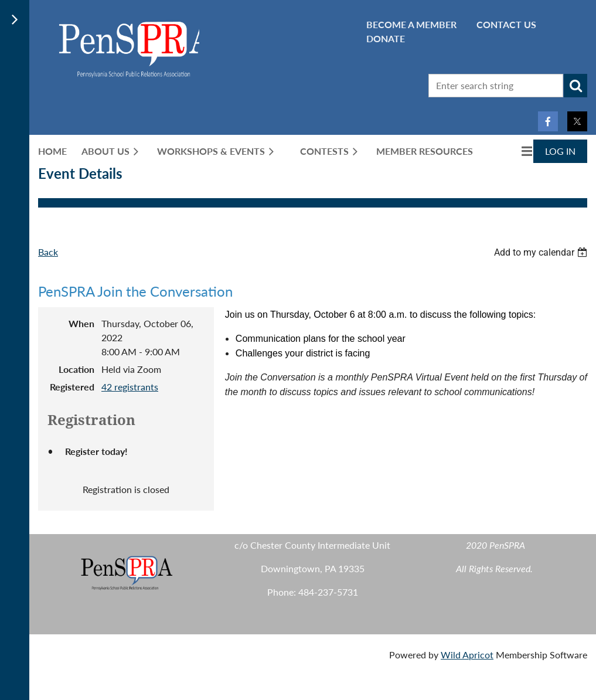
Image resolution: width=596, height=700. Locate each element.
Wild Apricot (467, 655)
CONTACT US (506, 24)
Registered (72, 387)
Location (76, 369)
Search (575, 86)
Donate (386, 38)
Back (48, 252)
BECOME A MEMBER (411, 24)
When (81, 323)
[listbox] (542, 252)
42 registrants (130, 387)
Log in (560, 151)
